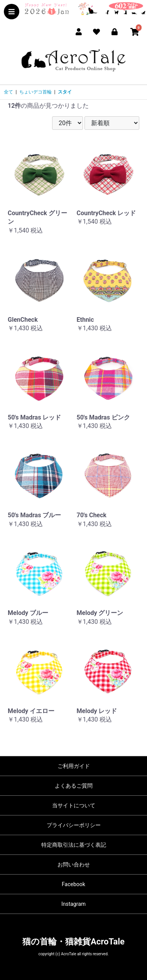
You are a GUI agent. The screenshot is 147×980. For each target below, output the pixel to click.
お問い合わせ (74, 865)
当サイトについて (74, 805)
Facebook (73, 884)
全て (8, 92)
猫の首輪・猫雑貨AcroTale (73, 942)
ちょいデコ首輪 (35, 92)
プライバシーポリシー (74, 825)
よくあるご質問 (74, 786)
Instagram (73, 904)
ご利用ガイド (74, 766)
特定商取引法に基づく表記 (74, 845)
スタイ (65, 92)
